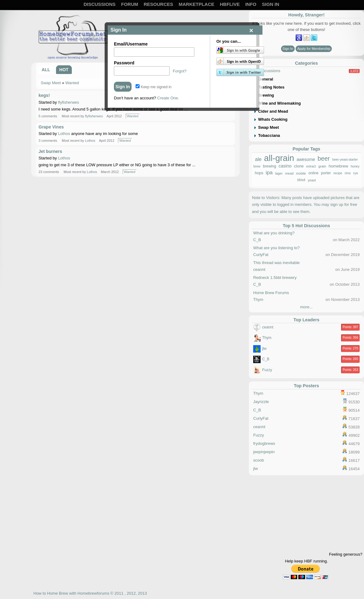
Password (124, 63)
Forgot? (180, 71)
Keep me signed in (154, 87)
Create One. (168, 98)
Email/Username (131, 44)
